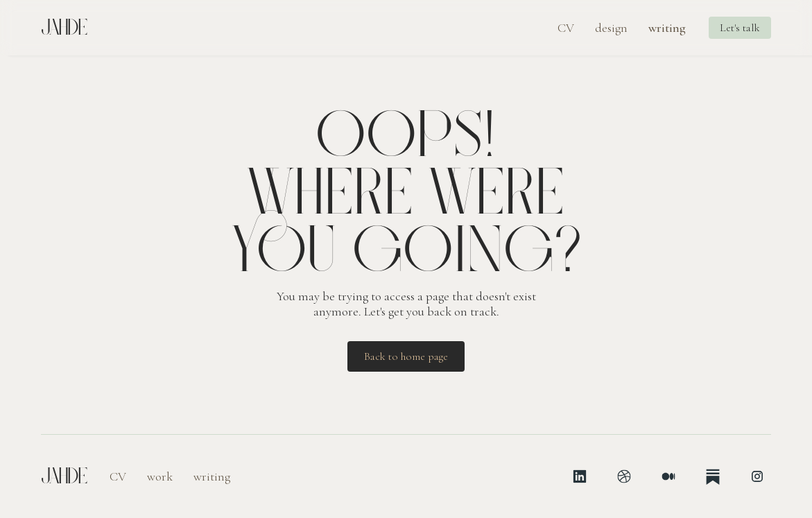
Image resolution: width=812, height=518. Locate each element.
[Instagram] (757, 476)
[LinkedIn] (580, 476)
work (160, 476)
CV (566, 28)
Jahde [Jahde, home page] (64, 28)
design (611, 28)
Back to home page (406, 356)
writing (667, 28)
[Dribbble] (624, 476)
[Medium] (668, 476)
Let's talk (740, 28)
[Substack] (713, 476)
